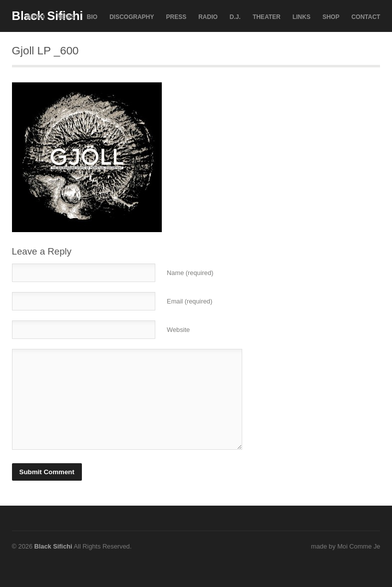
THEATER (267, 17)
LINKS (302, 17)
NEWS (66, 17)
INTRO (35, 17)
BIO (92, 17)
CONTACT (366, 17)
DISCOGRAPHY (132, 17)
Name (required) (190, 273)
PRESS (177, 17)
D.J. (235, 17)
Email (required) (190, 301)
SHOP (331, 17)
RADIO (208, 17)
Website (178, 330)
